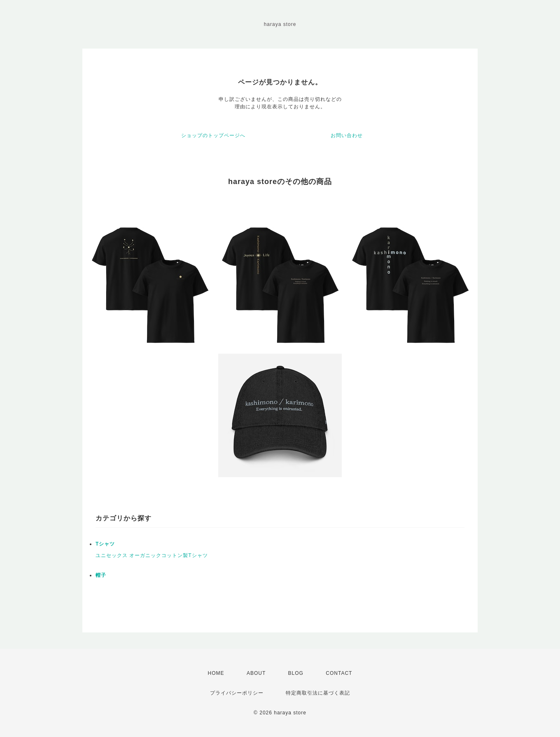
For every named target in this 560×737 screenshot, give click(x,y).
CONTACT (339, 673)
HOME (216, 673)
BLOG (296, 673)
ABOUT (256, 673)
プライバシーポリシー (237, 693)
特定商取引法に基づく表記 (318, 693)
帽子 (101, 575)
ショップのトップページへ (213, 135)
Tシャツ (105, 544)
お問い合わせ (347, 135)
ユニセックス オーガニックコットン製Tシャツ (152, 555)
